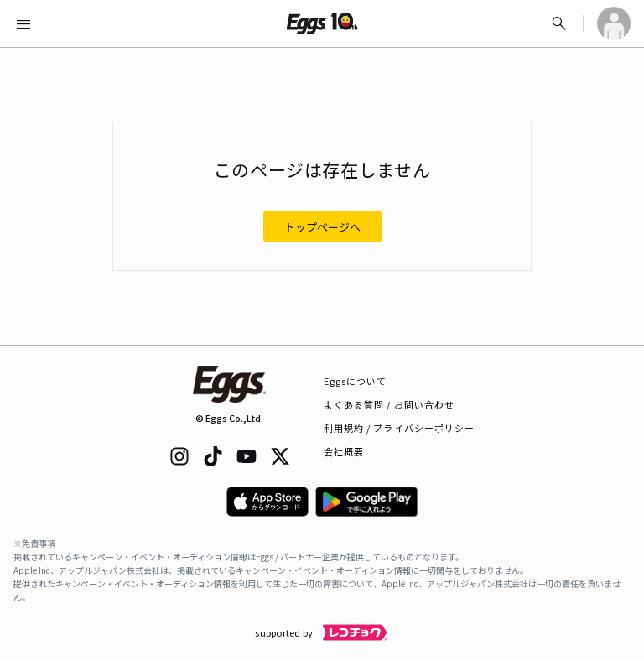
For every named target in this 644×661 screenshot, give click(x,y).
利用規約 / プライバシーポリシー (400, 428)
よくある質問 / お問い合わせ (390, 404)
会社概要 (344, 451)
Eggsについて (356, 381)
